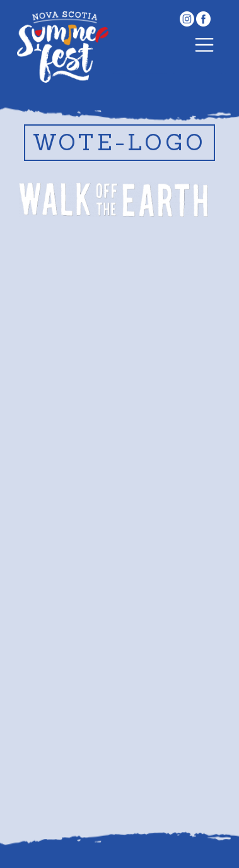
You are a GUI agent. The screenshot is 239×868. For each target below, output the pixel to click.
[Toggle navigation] (204, 47)
